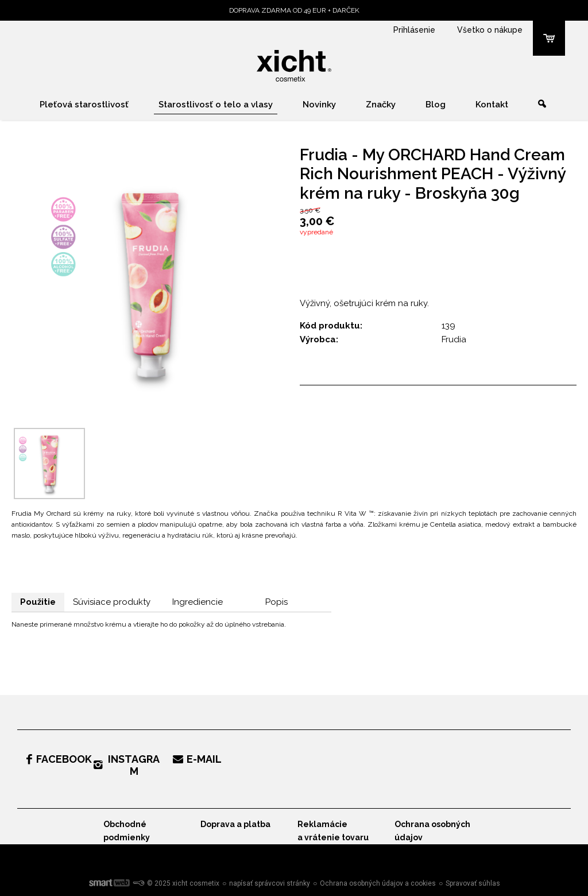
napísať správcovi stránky (270, 883)
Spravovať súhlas (473, 883)
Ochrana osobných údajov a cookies (378, 883)
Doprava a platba (235, 824)
